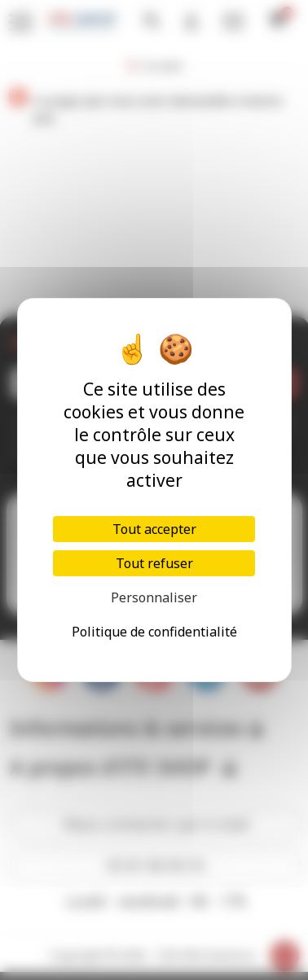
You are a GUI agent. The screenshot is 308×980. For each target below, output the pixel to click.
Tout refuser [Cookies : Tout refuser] (154, 563)
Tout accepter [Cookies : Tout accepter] (154, 529)
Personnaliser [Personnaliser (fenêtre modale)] (154, 597)
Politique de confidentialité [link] (154, 632)
